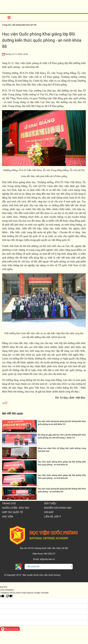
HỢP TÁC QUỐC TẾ (12, 512)
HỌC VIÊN (8, 517)
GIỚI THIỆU (50, 503)
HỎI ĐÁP (49, 512)
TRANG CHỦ (9, 503)
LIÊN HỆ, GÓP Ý (52, 517)
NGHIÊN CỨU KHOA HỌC (58, 508)
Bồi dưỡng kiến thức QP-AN (24, 25)
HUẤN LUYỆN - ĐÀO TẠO (16, 508)
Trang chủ (6, 25)
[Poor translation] (9, 596)
